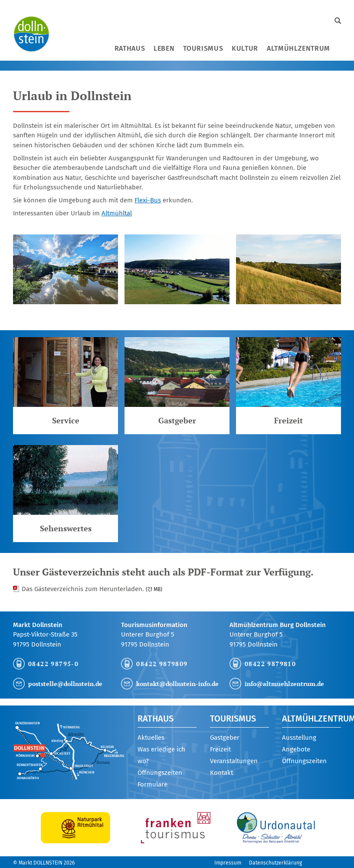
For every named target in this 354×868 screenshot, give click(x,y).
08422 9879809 (162, 664)
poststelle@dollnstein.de (65, 684)
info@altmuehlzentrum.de (284, 684)
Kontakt (221, 773)
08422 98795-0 (53, 664)
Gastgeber (225, 738)
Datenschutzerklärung (275, 863)
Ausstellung (299, 738)
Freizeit (220, 749)
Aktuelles (151, 738)
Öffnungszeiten (160, 773)
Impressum (228, 863)
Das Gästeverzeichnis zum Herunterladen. (92, 589)
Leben (164, 48)
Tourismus (203, 48)
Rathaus (130, 48)
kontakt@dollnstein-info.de (177, 684)
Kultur (245, 48)
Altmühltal (117, 213)
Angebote (296, 749)
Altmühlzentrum (298, 48)
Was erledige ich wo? (161, 755)
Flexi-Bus (148, 200)
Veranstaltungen (234, 761)
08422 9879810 (270, 664)
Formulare (152, 784)
